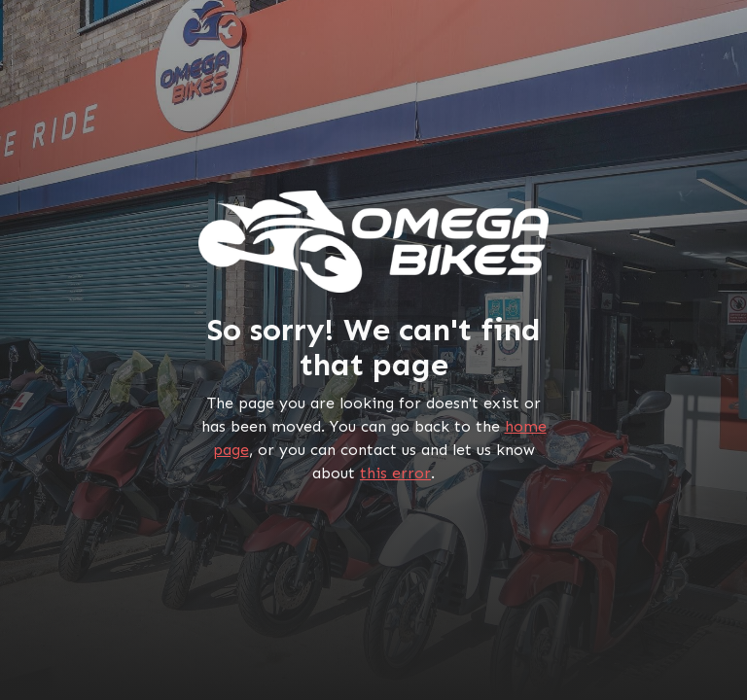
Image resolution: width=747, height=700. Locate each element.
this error (395, 473)
